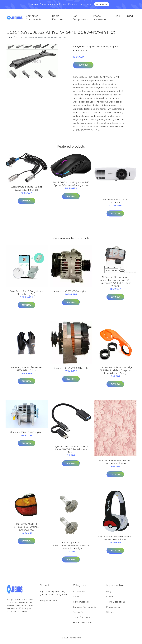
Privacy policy (113, 608)
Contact (110, 598)
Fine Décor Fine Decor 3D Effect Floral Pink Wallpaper (115, 463)
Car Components (80, 18)
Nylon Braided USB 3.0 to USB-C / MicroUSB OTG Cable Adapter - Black (71, 451)
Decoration (79, 614)
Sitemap (110, 614)
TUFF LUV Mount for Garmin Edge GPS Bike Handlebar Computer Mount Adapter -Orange (115, 372)
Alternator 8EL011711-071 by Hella (27, 434)
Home (9, 39)
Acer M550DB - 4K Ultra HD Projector (115, 202)
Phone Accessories (100, 18)
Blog (117, 17)
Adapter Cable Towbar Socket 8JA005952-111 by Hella (27, 190)
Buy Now (83, 67)
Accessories (79, 593)
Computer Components (33, 18)
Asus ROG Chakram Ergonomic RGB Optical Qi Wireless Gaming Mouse (71, 185)
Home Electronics (58, 18)
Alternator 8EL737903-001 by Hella (71, 293)
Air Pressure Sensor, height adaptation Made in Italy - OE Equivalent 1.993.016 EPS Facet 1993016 (115, 283)
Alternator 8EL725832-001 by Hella (71, 370)
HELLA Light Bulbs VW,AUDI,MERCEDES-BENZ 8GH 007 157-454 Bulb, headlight (71, 547)
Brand (129, 17)
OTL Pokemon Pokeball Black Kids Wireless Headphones (115, 540)
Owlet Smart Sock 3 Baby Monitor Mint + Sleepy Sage (27, 294)
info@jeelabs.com (49, 602)
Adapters (114, 48)
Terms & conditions (116, 603)
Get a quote (102, 4)
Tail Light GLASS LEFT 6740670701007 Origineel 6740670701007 (27, 528)
